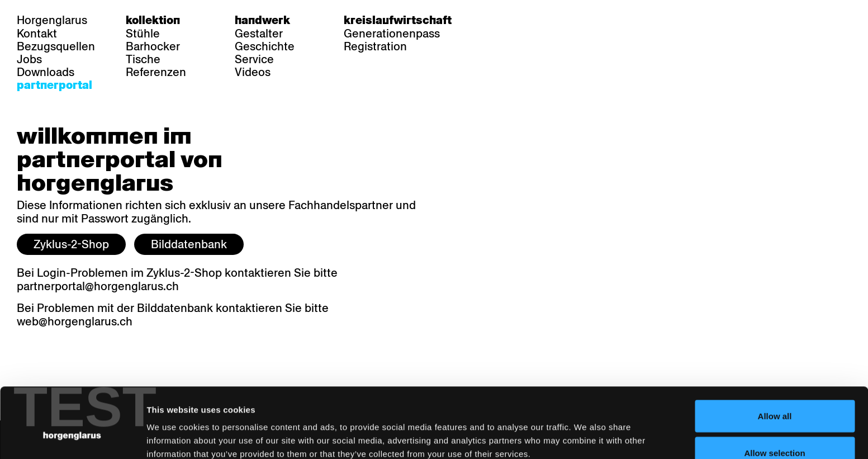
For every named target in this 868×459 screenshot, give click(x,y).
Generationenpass (392, 34)
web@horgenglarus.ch (75, 321)
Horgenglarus (52, 20)
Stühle (143, 34)
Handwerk (262, 20)
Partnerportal (54, 85)
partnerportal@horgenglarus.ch (98, 286)
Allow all (775, 356)
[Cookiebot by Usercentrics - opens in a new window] (72, 437)
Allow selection (774, 393)
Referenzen (156, 72)
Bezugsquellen (56, 46)
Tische (143, 59)
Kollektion (153, 20)
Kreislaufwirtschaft (398, 20)
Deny (775, 429)
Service (254, 59)
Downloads (46, 72)
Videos (253, 72)
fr (517, 20)
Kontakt (37, 34)
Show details (584, 430)
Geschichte (265, 46)
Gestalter (259, 34)
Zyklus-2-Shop (71, 244)
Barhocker (153, 46)
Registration (375, 46)
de (495, 20)
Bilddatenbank (189, 244)
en (538, 20)
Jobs (29, 59)
